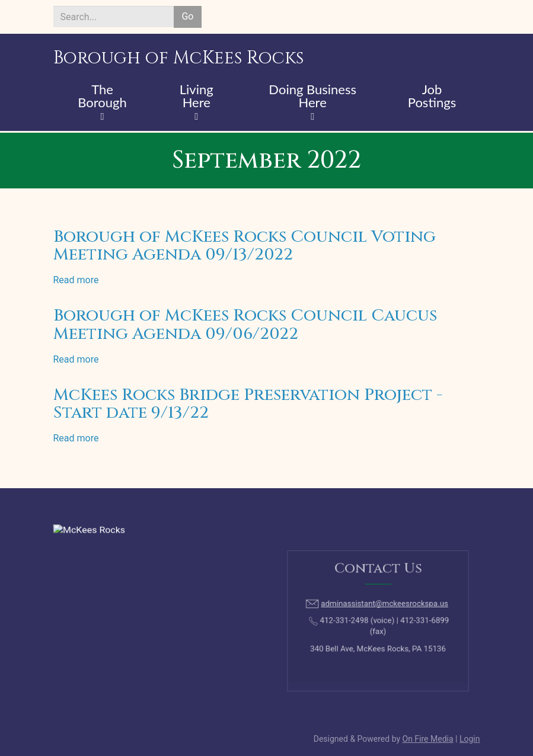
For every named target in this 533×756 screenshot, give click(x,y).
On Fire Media (428, 739)
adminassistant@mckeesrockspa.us (382, 608)
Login (470, 739)
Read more (76, 280)
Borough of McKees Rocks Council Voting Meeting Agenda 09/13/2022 (245, 246)
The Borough (102, 97)
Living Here (197, 97)
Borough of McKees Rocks (178, 58)
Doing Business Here (312, 97)
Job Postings (432, 97)
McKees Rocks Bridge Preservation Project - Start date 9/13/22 (248, 404)
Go (187, 16)
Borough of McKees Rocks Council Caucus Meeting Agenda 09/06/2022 (245, 325)
